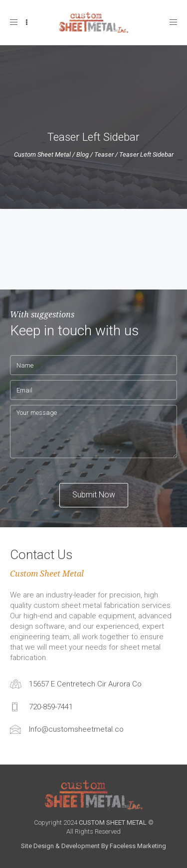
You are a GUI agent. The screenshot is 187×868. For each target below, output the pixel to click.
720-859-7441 (51, 707)
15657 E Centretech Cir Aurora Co (85, 684)
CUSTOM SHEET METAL (113, 822)
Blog (83, 154)
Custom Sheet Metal (42, 154)
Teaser (104, 154)
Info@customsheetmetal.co (76, 729)
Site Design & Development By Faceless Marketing (93, 846)
